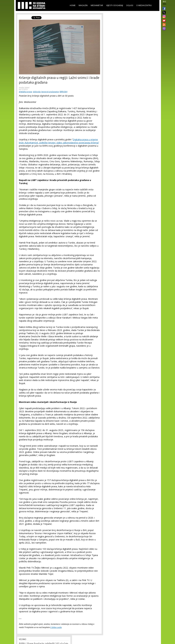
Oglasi (130, 5)
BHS (164, 2)
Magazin (83, 5)
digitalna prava (26, 92)
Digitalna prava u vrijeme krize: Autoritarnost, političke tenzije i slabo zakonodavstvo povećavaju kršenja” (59, 141)
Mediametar (97, 5)
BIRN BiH (64, 92)
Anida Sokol (24, 88)
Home (73, 5)
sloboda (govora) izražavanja (46, 92)
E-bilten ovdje (56, 627)
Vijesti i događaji (115, 5)
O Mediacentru (144, 5)
